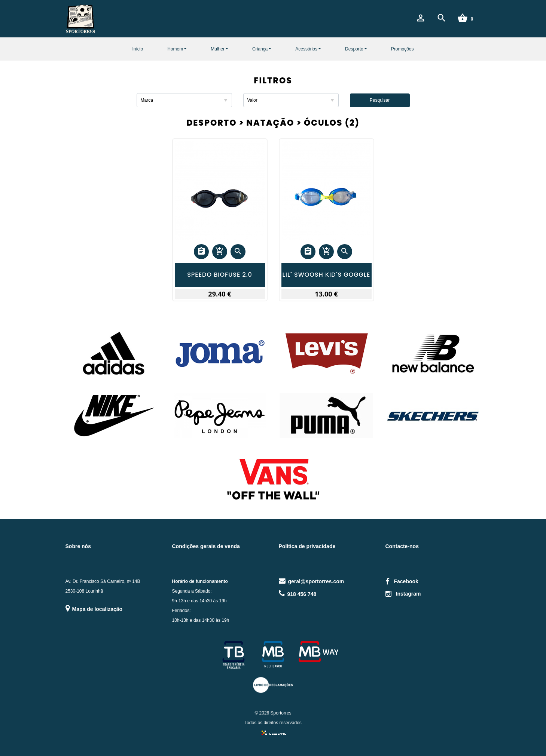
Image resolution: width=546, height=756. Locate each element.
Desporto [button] (354, 49)
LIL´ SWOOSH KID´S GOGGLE (327, 275)
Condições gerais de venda (206, 546)
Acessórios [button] (306, 49)
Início (138, 49)
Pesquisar (380, 100)
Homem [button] (175, 49)
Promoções (402, 49)
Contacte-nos (402, 546)
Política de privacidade (307, 546)
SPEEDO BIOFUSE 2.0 (220, 275)
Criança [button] (260, 49)
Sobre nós (78, 546)
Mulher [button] (218, 49)
